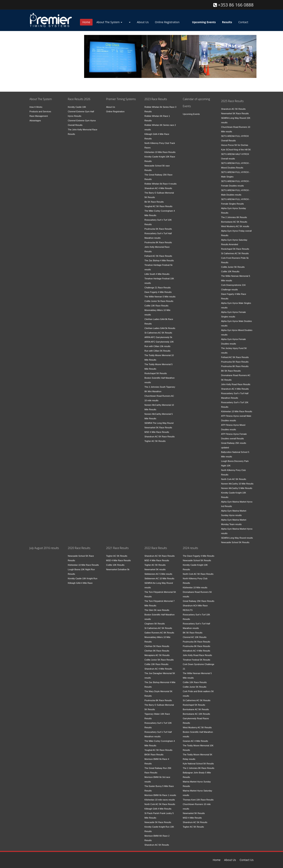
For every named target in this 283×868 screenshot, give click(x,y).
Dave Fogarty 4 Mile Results (158, 292)
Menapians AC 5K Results (157, 655)
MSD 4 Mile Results (192, 818)
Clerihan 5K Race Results (157, 646)
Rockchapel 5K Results (156, 373)
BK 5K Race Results (231, 371)
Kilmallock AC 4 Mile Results (196, 651)
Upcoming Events (191, 114)
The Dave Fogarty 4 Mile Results (198, 556)
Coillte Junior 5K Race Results (159, 660)
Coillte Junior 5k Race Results (159, 301)
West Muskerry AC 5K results (235, 226)
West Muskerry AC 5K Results (197, 727)
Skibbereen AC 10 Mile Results (159, 578)
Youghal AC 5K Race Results (158, 206)
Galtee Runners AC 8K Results (159, 633)
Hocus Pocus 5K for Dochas (235, 145)
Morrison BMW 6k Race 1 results (160, 795)
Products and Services (40, 111)
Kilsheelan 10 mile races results (160, 800)
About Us (143, 22)
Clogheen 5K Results (155, 624)
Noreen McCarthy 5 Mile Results (237, 488)
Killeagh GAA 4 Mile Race (80, 583)
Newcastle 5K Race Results (158, 822)
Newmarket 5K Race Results (158, 428)
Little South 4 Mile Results (157, 274)
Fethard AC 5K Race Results (158, 256)
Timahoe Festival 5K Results (197, 660)
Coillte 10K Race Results (156, 306)
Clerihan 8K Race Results (157, 651)
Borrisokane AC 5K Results (234, 222)
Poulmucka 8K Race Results (158, 242)
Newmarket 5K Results (194, 813)
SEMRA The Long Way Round (159, 423)
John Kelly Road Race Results (236, 384)
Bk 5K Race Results (154, 202)
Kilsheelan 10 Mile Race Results (160, 152)
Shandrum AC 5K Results (233, 109)
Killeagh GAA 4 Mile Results (158, 809)
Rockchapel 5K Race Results (235, 249)
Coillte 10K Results (230, 271)
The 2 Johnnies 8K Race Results (198, 768)
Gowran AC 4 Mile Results (195, 741)
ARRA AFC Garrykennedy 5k (158, 337)
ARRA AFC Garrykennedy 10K (159, 342)
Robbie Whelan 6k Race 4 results (160, 184)
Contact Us (247, 860)
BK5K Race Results (154, 755)
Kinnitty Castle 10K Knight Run (83, 578)
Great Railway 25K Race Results (198, 601)
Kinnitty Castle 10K (77, 107)
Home (86, 22)
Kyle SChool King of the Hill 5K (236, 150)
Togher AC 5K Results (155, 441)
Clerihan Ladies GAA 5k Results (160, 328)
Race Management (39, 116)
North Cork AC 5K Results (234, 479)
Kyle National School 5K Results (198, 764)
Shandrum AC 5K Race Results (159, 437)
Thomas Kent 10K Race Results (198, 800)
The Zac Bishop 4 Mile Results (159, 260)
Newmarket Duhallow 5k (118, 569)
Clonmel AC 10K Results (195, 637)
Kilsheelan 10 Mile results (195, 587)
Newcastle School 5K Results (235, 542)
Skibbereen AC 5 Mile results (158, 574)
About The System (109, 22)
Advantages (35, 121)
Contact (243, 22)
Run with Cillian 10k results (157, 346)
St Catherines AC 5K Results (158, 333)
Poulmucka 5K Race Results (158, 229)
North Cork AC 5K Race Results (160, 804)
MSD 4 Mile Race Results (157, 432)
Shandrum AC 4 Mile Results (158, 188)
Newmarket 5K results (155, 569)
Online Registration (167, 22)
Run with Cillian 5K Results (157, 351)
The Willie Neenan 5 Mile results (160, 297)
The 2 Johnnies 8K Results (234, 217)
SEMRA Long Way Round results (237, 538)
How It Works (36, 107)
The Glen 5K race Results (157, 610)
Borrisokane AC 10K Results (196, 714)
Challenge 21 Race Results (158, 288)
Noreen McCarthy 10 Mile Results (237, 484)
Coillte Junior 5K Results (233, 267)
